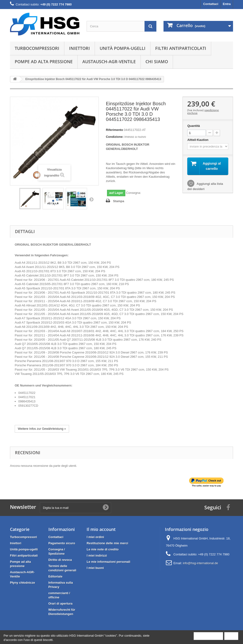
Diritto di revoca (60, 560)
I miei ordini (95, 537)
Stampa (119, 201)
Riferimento (114, 130)
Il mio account (101, 529)
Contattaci (211, 4)
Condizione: (115, 137)
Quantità (194, 126)
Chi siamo (157, 62)
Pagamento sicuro (62, 543)
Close (231, 636)
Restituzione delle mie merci (107, 543)
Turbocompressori (37, 48)
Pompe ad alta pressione (44, 62)
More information (208, 636)
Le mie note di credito (103, 549)
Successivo (91, 199)
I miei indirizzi (97, 556)
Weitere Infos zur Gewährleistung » (42, 429)
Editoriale (55, 576)
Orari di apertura (61, 603)
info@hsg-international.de (200, 563)
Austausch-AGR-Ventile (109, 62)
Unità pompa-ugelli (123, 48)
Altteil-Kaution (198, 140)
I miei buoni (95, 568)
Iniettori (79, 48)
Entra (227, 4)
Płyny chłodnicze (22, 583)
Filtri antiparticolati (181, 48)
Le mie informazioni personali (108, 562)
